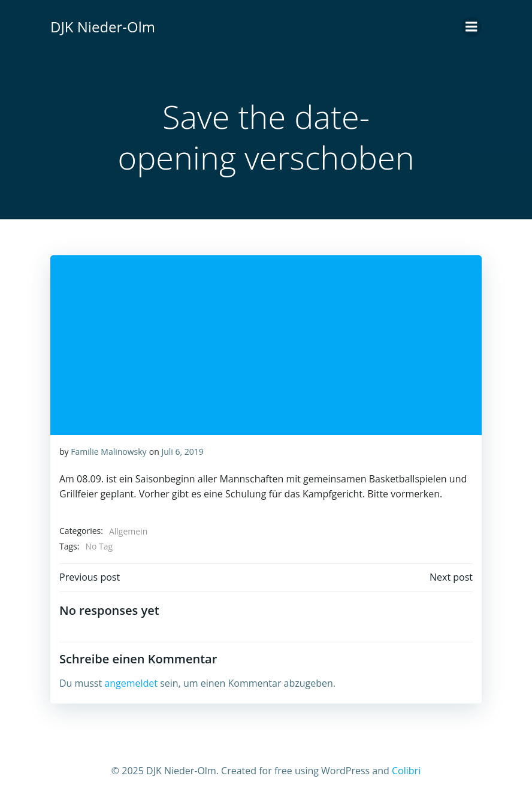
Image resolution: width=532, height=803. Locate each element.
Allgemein (128, 531)
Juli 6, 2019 (182, 452)
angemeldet (131, 683)
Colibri (406, 771)
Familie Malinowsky (108, 452)
